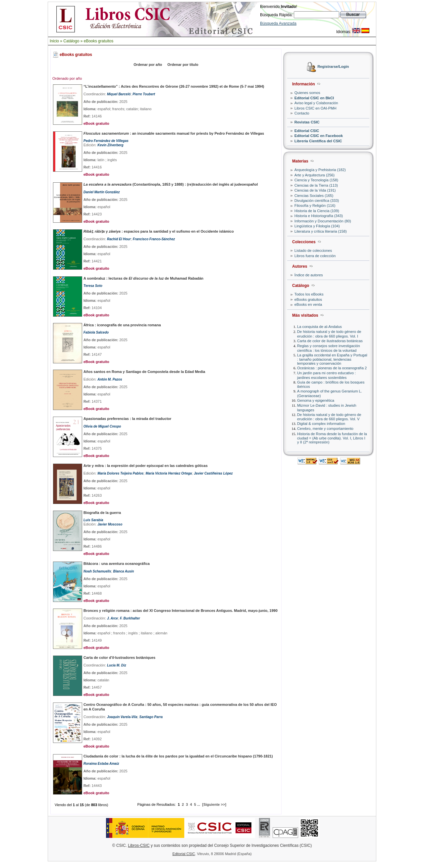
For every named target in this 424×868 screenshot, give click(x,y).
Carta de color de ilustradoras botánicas (330, 341)
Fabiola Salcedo (96, 332)
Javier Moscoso (110, 524)
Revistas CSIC (307, 122)
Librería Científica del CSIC (318, 141)
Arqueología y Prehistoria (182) (320, 170)
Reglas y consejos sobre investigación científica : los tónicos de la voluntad (329, 348)
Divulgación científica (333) (317, 201)
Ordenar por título (183, 65)
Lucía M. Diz (117, 665)
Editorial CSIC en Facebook (319, 136)
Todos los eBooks (309, 294)
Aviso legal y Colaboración (316, 103)
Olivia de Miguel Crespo (102, 426)
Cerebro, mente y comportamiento (325, 429)
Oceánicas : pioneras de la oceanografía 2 (332, 368)
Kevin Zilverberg (110, 145)
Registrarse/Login (333, 67)
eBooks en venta (308, 304)
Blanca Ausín (123, 571)
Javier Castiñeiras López (213, 473)
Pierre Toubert (144, 94)
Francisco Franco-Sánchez (154, 239)
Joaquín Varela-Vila (122, 717)
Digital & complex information (321, 424)
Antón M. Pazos (110, 379)
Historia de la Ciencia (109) (317, 211)
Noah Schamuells (97, 571)
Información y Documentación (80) (323, 221)
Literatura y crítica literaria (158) (321, 231)
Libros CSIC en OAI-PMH (316, 108)
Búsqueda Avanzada (278, 23)
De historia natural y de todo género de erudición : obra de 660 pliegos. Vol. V (329, 417)
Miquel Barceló (119, 94)
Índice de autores (309, 275)
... (199, 804)
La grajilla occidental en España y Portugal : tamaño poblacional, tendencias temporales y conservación (332, 359)
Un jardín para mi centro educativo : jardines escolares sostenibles (326, 375)
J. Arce (112, 618)
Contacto (302, 113)
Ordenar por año (148, 65)
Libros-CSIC (139, 845)
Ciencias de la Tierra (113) (316, 185)
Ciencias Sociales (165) (314, 196)
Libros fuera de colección (315, 256)
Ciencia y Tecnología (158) (316, 180)
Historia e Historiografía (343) (319, 216)
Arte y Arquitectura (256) (315, 175)
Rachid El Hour (119, 239)
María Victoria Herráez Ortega (169, 473)
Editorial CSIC (307, 131)
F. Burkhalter (130, 618)
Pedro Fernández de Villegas (106, 141)
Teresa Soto (93, 286)
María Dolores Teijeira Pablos (120, 473)
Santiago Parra (151, 717)
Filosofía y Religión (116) (315, 206)
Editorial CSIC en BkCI (314, 98)
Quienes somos (307, 93)
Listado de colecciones (313, 251)
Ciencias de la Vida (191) (315, 190)
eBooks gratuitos (99, 41)
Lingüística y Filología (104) (317, 226)
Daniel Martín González (102, 192)
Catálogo (71, 41)
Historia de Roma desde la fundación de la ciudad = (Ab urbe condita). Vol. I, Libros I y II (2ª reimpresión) (332, 438)
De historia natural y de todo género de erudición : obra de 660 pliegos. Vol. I (329, 334)
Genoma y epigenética (316, 400)
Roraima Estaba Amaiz (101, 764)
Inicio (54, 41)
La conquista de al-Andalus (319, 327)
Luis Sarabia (93, 520)
